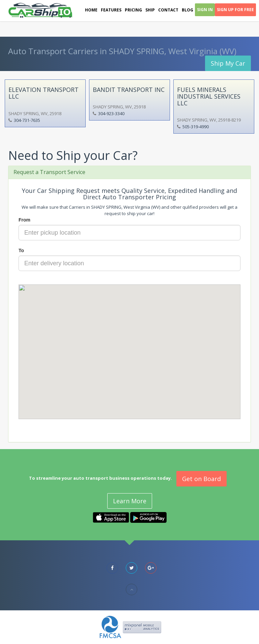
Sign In (205, 10)
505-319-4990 (196, 127)
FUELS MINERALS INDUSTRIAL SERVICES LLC (209, 96)
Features (111, 10)
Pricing (133, 10)
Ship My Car (228, 63)
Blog (188, 10)
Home (91, 10)
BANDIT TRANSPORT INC (129, 90)
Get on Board (202, 479)
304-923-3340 (111, 113)
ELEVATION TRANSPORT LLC (44, 93)
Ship (150, 10)
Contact (168, 10)
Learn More (130, 501)
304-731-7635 (27, 120)
